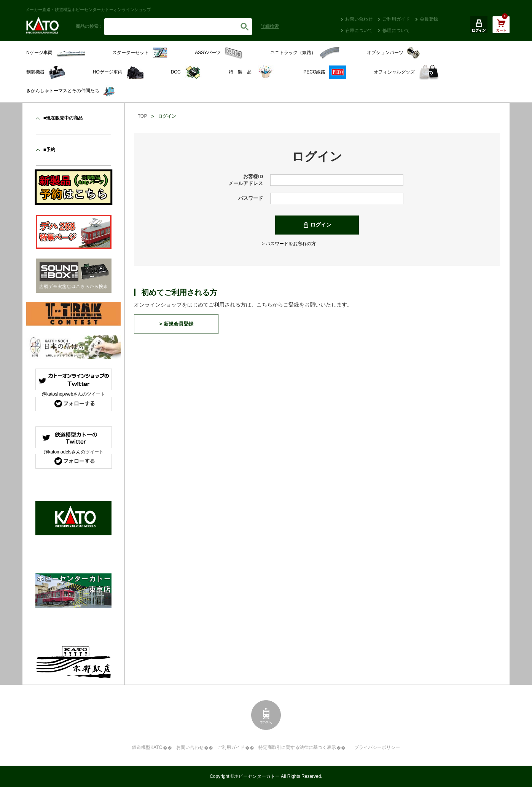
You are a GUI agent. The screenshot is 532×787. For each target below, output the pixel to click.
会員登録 (429, 19)
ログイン (321, 225)
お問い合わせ (359, 19)
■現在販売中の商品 (63, 118)
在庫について (359, 30)
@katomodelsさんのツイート (73, 452)
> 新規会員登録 (176, 324)
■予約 (49, 150)
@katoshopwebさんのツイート (74, 394)
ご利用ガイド (396, 19)
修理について (396, 30)
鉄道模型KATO (147, 747)
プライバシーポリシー (377, 747)
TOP (142, 116)
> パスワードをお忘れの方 (289, 244)
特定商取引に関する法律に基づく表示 (297, 747)
